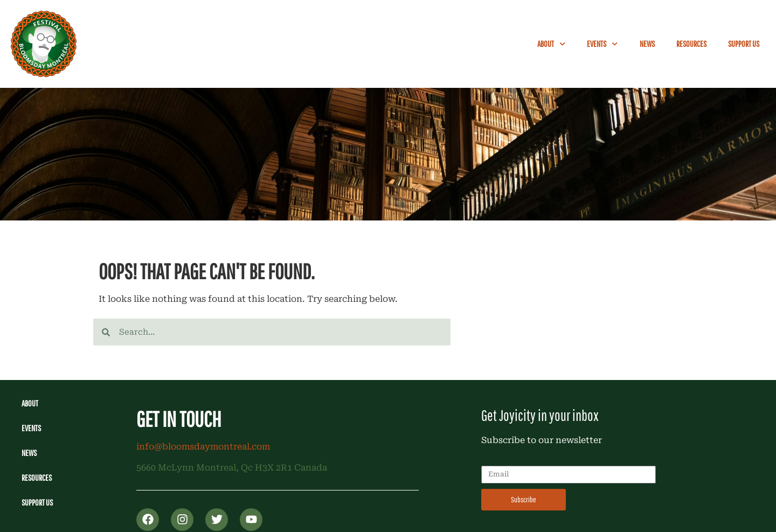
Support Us (744, 44)
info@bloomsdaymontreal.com (203, 447)
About (551, 44)
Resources (691, 44)
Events (602, 44)
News (647, 44)
